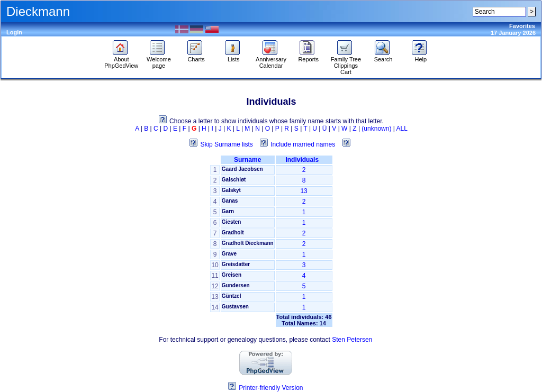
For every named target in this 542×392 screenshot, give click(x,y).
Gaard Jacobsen (242, 169)
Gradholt (233, 233)
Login (14, 32)
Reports (308, 57)
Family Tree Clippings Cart (346, 63)
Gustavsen (235, 307)
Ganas (230, 201)
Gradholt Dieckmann (248, 243)
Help (421, 57)
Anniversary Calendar (271, 60)
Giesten (232, 222)
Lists (234, 57)
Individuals (304, 160)
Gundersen (236, 285)
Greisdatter (236, 264)
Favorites (522, 26)
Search (383, 57)
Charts (196, 57)
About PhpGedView (121, 60)
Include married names (303, 144)
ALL (402, 129)
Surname (247, 160)
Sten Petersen (352, 340)
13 (304, 191)
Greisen (232, 275)
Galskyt (231, 190)
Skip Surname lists (226, 144)
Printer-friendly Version (271, 388)
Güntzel (232, 296)
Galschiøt (234, 180)
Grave (229, 254)
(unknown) (376, 129)
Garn (228, 211)
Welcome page (159, 60)
